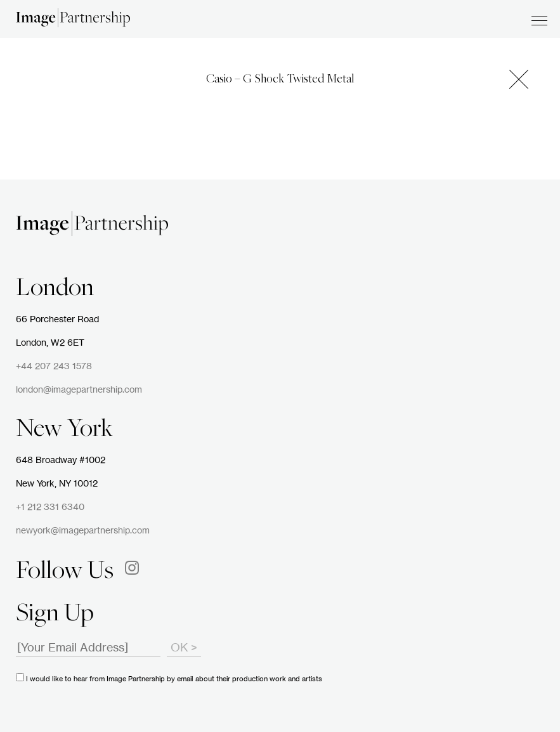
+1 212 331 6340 (50, 507)
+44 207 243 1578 (54, 367)
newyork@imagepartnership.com (83, 531)
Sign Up (55, 615)
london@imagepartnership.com (79, 390)
